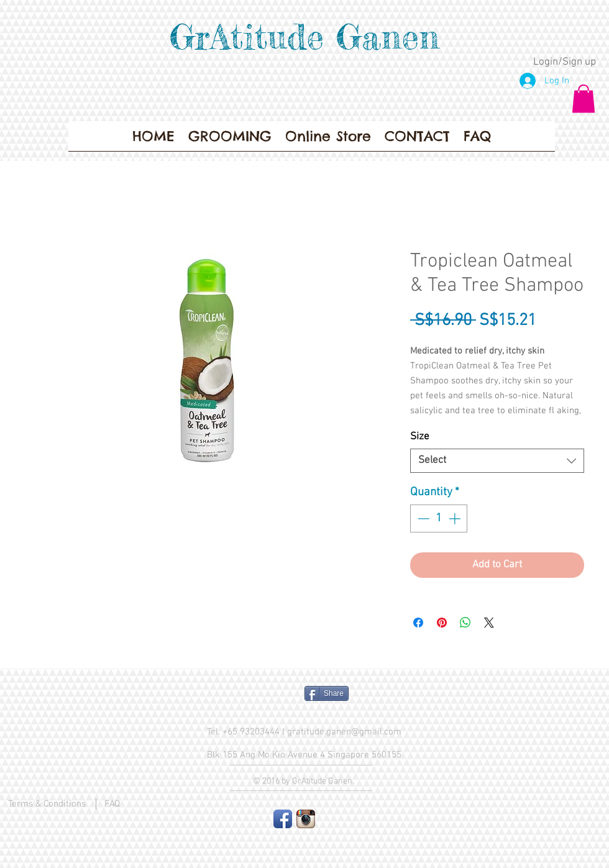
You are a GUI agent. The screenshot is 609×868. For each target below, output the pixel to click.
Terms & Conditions (47, 804)
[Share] (327, 693)
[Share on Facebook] (418, 623)
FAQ (112, 804)
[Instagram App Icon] (306, 819)
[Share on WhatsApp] (465, 623)
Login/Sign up (565, 62)
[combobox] (497, 461)
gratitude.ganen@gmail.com (344, 732)
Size (420, 437)
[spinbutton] (439, 519)
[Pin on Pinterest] (442, 623)
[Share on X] (489, 623)
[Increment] (456, 519)
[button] (584, 98)
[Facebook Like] (246, 698)
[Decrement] (422, 519)
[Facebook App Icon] (283, 819)
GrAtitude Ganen (304, 37)
